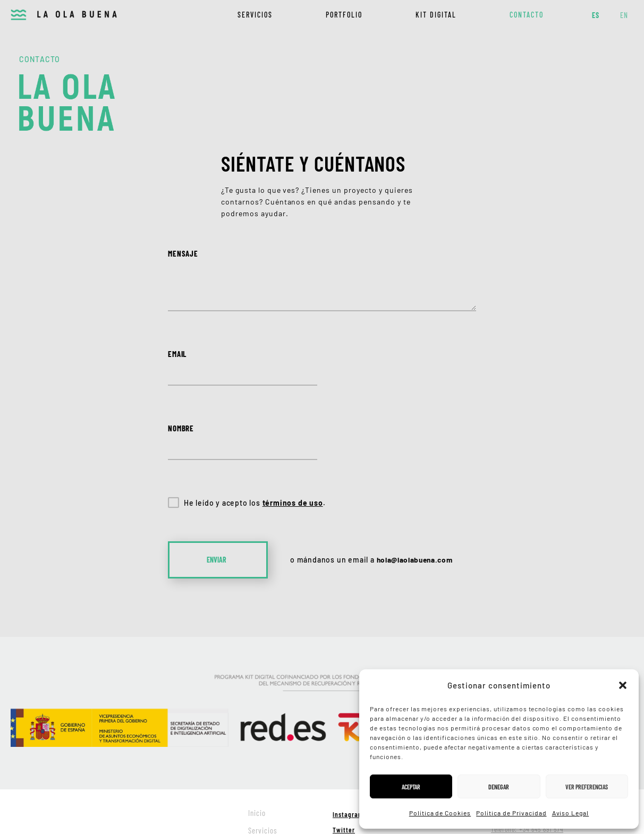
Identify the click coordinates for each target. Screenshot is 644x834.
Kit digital (436, 15)
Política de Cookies (440, 813)
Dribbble (345, 771)
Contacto (527, 15)
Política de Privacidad (511, 813)
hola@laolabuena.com (417, 486)
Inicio (257, 739)
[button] (623, 685)
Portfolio (344, 15)
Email (177, 354)
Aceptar (411, 787)
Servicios (255, 15)
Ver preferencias (587, 787)
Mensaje (183, 253)
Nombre (356, 354)
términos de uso (293, 429)
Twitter (344, 756)
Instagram (348, 741)
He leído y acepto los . (255, 429)
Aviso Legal (571, 813)
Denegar (499, 787)
